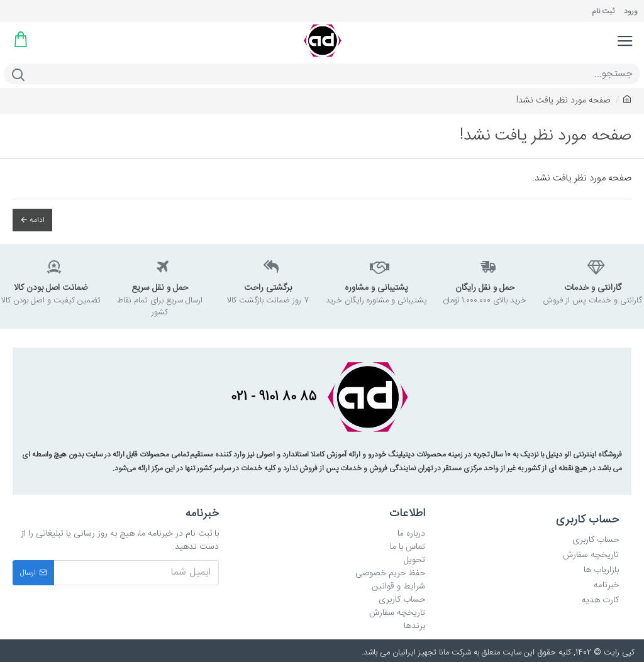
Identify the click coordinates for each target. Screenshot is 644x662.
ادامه (37, 220)
